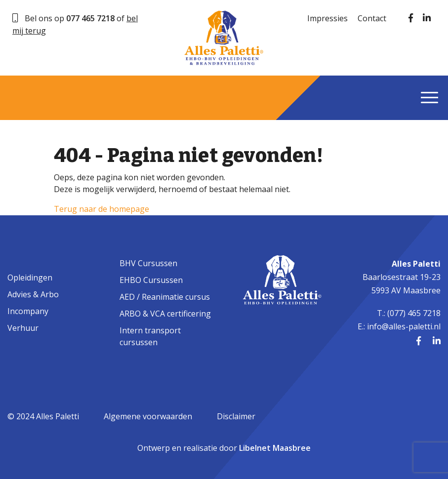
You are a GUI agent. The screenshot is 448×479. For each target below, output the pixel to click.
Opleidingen (30, 278)
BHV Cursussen (148, 263)
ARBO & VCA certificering (165, 314)
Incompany (28, 311)
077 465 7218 (90, 18)
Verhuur (23, 328)
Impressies (327, 18)
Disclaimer (236, 416)
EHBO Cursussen (151, 280)
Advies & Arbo (33, 294)
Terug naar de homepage (102, 209)
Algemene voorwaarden (148, 416)
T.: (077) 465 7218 (409, 313)
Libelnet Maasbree (275, 448)
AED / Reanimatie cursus (165, 297)
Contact (372, 18)
